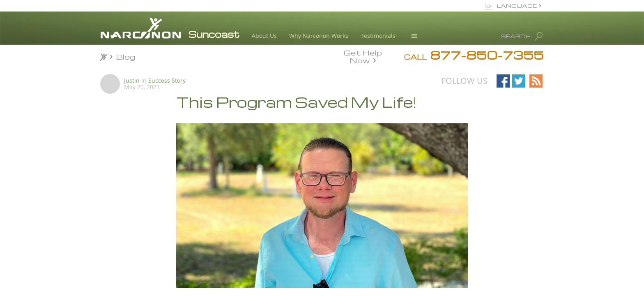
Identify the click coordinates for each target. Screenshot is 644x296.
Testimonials (378, 36)
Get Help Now (363, 56)
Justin (132, 80)
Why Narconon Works (319, 36)
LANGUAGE (517, 6)
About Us (264, 36)
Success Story (167, 80)
